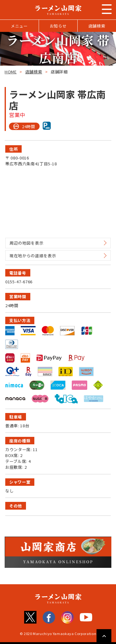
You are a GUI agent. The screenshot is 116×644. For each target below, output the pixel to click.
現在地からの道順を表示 (33, 256)
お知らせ (58, 26)
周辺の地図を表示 (26, 243)
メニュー (19, 26)
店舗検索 (97, 26)
